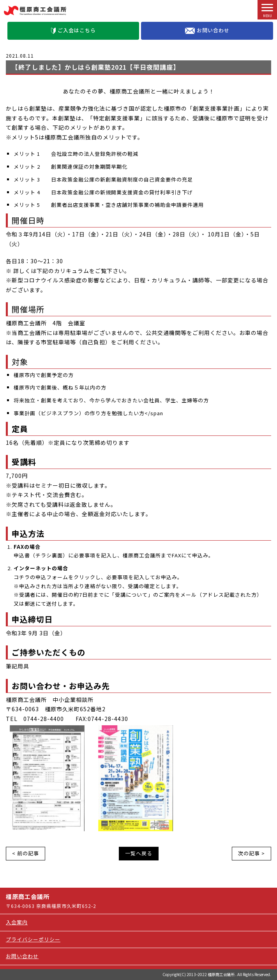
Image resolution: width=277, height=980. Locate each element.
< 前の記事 (26, 853)
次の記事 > (251, 853)
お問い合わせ (207, 30)
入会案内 (17, 922)
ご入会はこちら (73, 30)
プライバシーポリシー (33, 939)
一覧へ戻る (139, 853)
